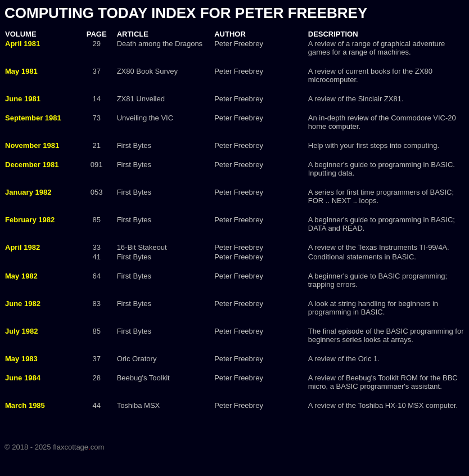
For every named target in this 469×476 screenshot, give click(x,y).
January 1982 (28, 192)
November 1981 (32, 145)
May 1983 (21, 359)
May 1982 (21, 276)
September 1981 (33, 118)
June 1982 (23, 304)
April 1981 (22, 44)
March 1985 (25, 405)
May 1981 (21, 71)
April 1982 (22, 247)
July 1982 (22, 331)
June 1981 (23, 99)
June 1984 (23, 378)
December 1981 (32, 165)
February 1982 (30, 220)
